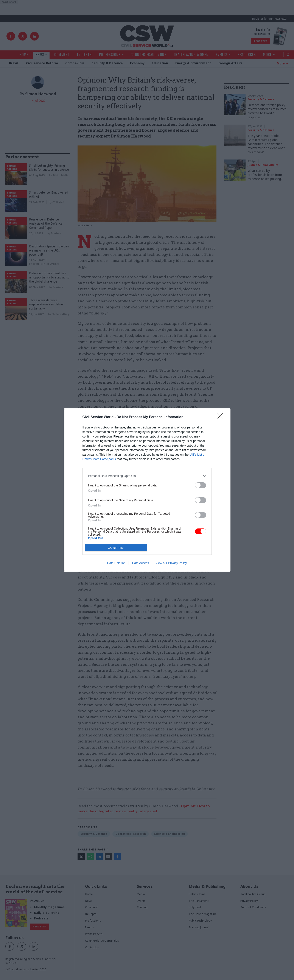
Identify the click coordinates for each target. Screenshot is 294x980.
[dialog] (147, 490)
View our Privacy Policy (171, 563)
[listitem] (147, 476)
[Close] (222, 417)
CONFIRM (116, 548)
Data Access (140, 563)
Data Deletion (116, 563)
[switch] (201, 485)
